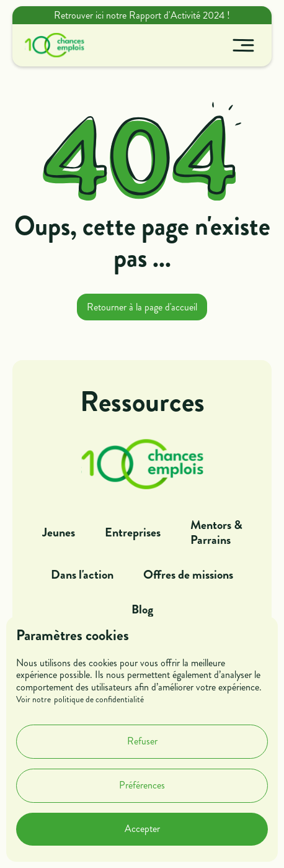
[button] (243, 45)
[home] (51, 45)
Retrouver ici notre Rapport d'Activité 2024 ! (142, 15)
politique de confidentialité (99, 700)
